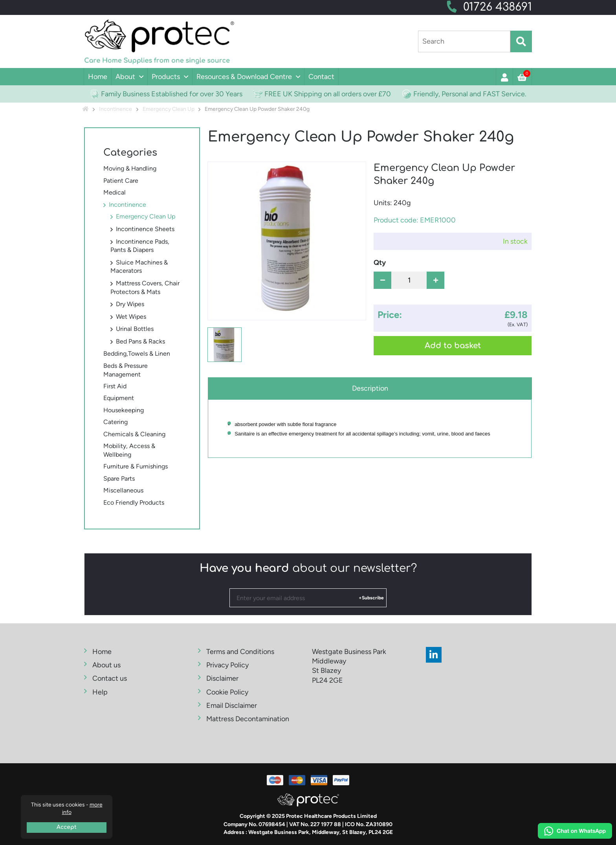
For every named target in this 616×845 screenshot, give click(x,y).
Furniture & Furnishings (136, 466)
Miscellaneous (123, 490)
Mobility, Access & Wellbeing (129, 450)
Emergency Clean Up (146, 216)
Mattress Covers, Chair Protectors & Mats (145, 287)
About (125, 77)
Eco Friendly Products (134, 502)
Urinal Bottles (135, 329)
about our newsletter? (308, 568)
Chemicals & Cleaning (134, 434)
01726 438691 (498, 7)
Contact (321, 77)
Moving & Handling (130, 168)
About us (106, 665)
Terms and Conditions (240, 652)
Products (166, 77)
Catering (115, 422)
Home (98, 77)
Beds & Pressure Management (126, 370)
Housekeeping (124, 410)
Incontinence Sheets (145, 229)
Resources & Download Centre (244, 77)
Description (370, 388)
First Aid (115, 386)
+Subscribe (371, 598)
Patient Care (121, 181)
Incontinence (127, 205)
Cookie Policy (227, 692)
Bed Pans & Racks (140, 341)
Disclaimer (222, 678)
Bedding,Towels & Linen (137, 354)
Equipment (119, 398)
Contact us (110, 678)
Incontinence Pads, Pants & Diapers (140, 246)
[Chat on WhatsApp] (575, 832)
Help (100, 692)
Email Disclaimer (232, 705)
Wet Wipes (131, 317)
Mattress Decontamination (248, 719)
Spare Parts (119, 479)
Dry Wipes (130, 304)
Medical (115, 192)
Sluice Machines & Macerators (139, 267)
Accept (67, 827)
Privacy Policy (227, 665)
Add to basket (453, 346)
